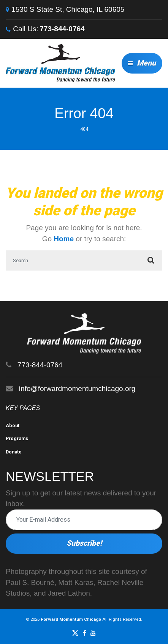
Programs (17, 438)
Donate (14, 452)
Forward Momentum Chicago (71, 619)
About (13, 425)
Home (64, 239)
